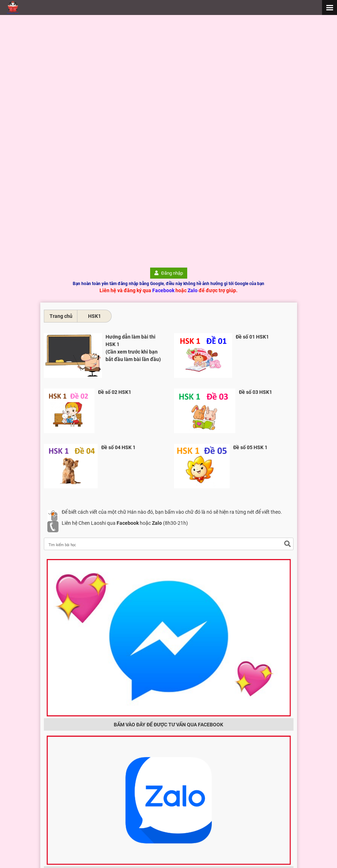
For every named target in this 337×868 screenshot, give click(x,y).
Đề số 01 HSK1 (252, 337)
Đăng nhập (169, 273)
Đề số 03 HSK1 (256, 392)
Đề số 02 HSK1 (115, 392)
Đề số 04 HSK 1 (118, 447)
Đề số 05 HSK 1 (250, 447)
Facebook (163, 290)
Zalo (193, 290)
